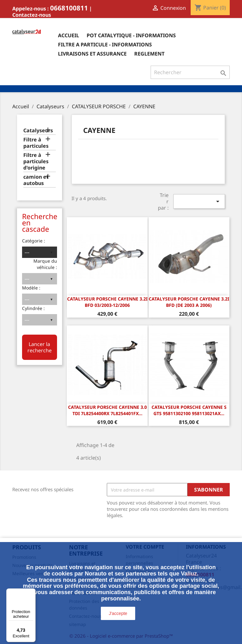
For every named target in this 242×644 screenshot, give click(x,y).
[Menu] (32, 592)
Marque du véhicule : (45, 264)
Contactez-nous (32, 15)
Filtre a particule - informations (105, 45)
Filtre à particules (36, 143)
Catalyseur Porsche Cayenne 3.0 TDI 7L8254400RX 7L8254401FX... (107, 410)
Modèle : (31, 288)
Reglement (149, 54)
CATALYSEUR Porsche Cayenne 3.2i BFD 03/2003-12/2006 (107, 302)
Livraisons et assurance (92, 54)
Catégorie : (34, 241)
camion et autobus (36, 180)
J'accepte (118, 613)
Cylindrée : (33, 308)
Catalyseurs (38, 131)
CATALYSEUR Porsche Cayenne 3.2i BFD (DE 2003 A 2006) (189, 302)
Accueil (69, 35)
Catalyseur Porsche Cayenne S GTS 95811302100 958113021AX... (189, 410)
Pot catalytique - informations (131, 35)
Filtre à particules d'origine (36, 161)
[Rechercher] (190, 72)
